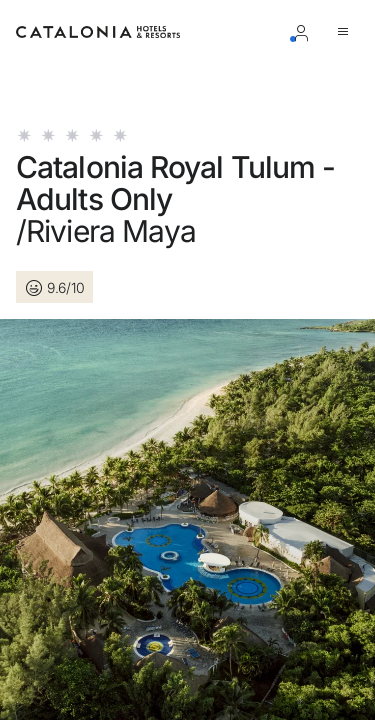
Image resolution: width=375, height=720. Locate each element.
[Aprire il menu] (347, 32)
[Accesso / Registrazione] (305, 32)
